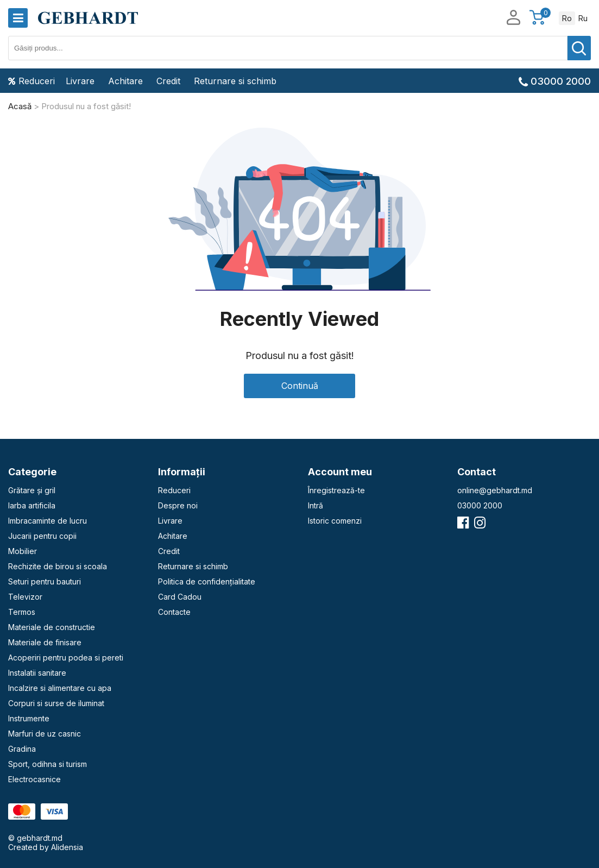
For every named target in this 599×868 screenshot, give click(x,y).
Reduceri (31, 81)
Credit (168, 81)
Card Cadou (180, 597)
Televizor (25, 597)
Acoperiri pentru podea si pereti (66, 658)
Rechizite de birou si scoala (58, 566)
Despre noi (178, 505)
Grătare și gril (32, 490)
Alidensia (67, 847)
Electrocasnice (34, 779)
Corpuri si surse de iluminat (56, 703)
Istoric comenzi (335, 521)
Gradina (22, 749)
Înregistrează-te (336, 490)
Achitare (125, 81)
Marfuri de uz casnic (45, 734)
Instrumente (29, 718)
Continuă (300, 386)
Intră (316, 505)
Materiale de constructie (52, 627)
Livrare (80, 81)
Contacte (174, 612)
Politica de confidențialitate (207, 581)
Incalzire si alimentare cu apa (60, 688)
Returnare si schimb (235, 81)
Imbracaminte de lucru (48, 521)
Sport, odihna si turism (48, 764)
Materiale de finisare (45, 642)
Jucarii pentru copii (42, 536)
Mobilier (23, 551)
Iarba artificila (32, 505)
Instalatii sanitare (37, 673)
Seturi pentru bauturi (45, 581)
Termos (22, 612)
